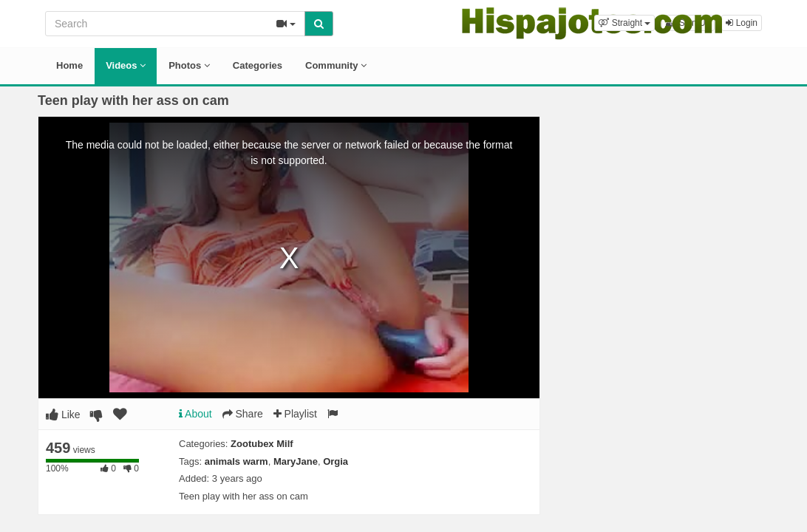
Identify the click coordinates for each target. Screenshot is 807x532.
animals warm (236, 461)
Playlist (295, 414)
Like (63, 415)
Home (69, 65)
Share (243, 414)
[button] (624, 23)
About (195, 414)
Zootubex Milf (262, 444)
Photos (189, 65)
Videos (126, 65)
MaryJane (296, 461)
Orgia (336, 461)
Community (336, 65)
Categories (258, 65)
